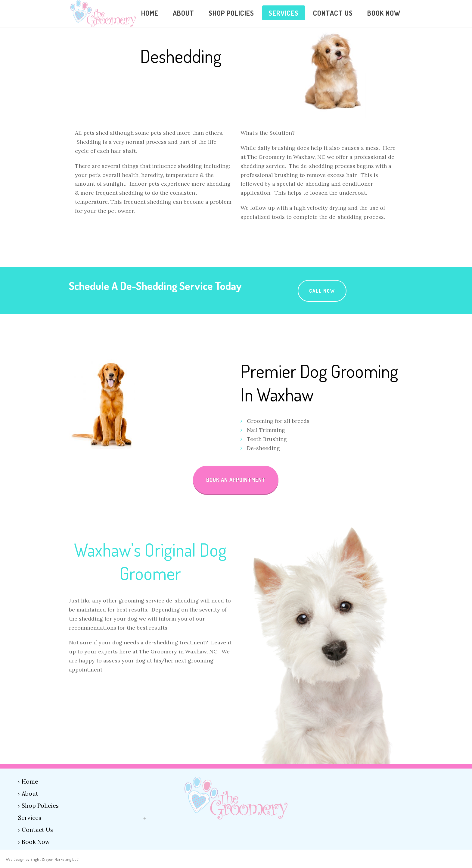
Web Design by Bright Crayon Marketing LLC (42, 859)
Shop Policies (231, 13)
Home (150, 13)
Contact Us (333, 13)
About (183, 13)
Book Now (384, 13)
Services (284, 13)
